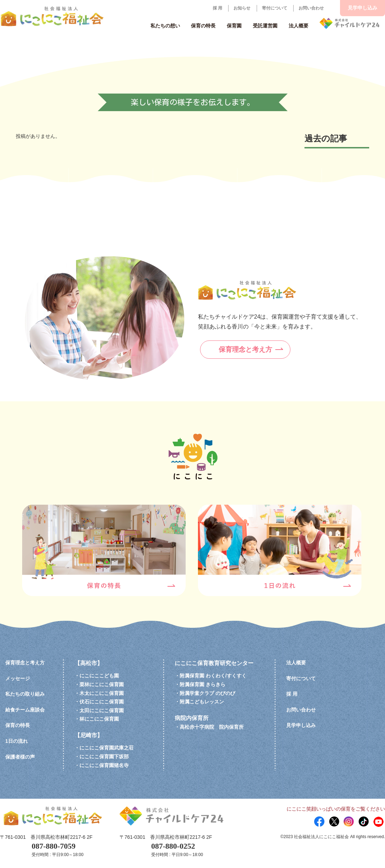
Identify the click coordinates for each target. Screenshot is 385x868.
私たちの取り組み (25, 694)
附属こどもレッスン (202, 702)
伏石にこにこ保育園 (102, 702)
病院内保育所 (192, 718)
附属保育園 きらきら (203, 684)
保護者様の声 (20, 757)
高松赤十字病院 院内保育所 (212, 727)
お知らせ (242, 8)
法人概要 (296, 663)
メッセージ (18, 678)
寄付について (275, 8)
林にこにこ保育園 (99, 719)
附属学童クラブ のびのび (207, 693)
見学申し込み (362, 8)
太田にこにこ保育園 (102, 710)
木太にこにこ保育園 (102, 693)
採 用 (217, 8)
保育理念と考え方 (255, 348)
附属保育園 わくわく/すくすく (213, 676)
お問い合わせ (311, 8)
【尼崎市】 (89, 735)
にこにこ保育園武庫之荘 (107, 748)
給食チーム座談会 (25, 710)
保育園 (234, 26)
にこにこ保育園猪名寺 (104, 765)
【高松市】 (89, 663)
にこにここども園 (99, 676)
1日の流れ (17, 741)
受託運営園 (265, 26)
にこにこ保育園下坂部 (104, 757)
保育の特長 (18, 725)
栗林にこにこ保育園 (102, 684)
